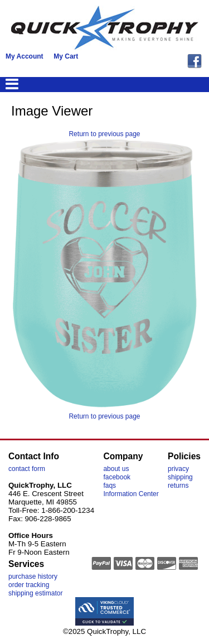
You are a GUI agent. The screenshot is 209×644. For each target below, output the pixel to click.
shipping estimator (35, 593)
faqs (110, 486)
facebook (117, 477)
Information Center (131, 494)
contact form (27, 469)
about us (116, 469)
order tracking (29, 585)
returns (178, 486)
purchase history (33, 576)
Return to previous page (104, 134)
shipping (180, 477)
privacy (178, 469)
